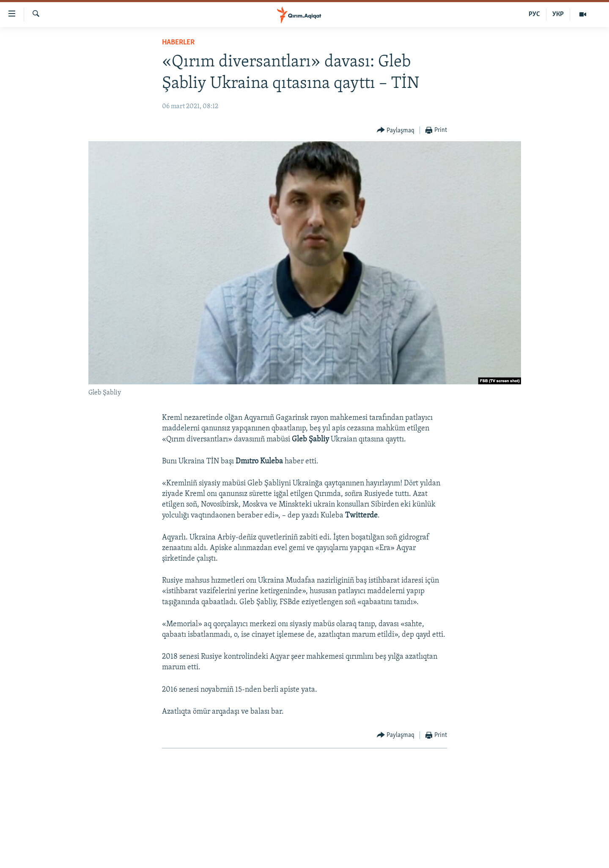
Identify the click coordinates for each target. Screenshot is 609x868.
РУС (534, 14)
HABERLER (178, 42)
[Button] (396, 130)
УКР (558, 14)
